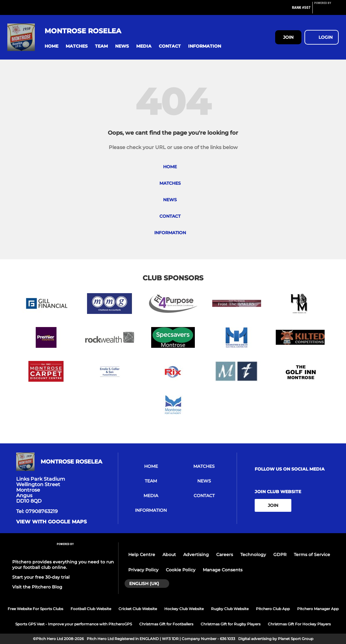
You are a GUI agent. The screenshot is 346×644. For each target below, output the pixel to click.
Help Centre (142, 555)
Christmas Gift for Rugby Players (231, 624)
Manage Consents (223, 570)
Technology (253, 555)
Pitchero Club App (273, 609)
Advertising (196, 555)
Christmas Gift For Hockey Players (299, 624)
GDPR (280, 555)
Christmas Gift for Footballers (166, 624)
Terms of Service (312, 555)
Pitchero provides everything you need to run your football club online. (63, 565)
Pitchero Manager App (318, 609)
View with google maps (51, 522)
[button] (51, 46)
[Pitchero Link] (326, 10)
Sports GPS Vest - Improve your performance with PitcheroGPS (74, 624)
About (169, 555)
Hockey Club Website (184, 609)
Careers (225, 555)
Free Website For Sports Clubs (35, 609)
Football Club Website (91, 609)
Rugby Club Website (230, 609)
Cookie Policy (181, 570)
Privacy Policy (143, 570)
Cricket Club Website (138, 609)
